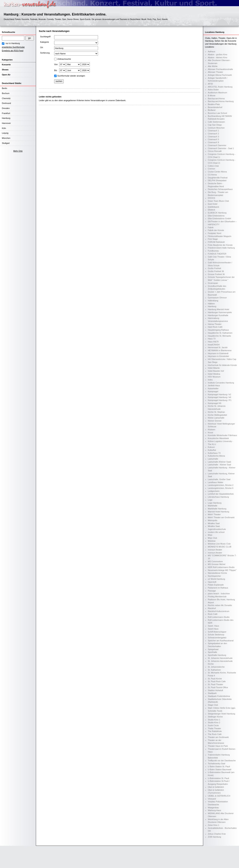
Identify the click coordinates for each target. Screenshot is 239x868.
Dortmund (6, 103)
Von (56, 64)
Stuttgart (6, 143)
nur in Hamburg (13, 43)
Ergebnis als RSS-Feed (13, 51)
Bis (56, 70)
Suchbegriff (45, 37)
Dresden (6, 108)
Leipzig (5, 133)
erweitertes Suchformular (13, 47)
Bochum (6, 93)
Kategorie (45, 42)
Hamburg (6, 118)
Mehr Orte (18, 151)
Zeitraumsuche (64, 59)
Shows (5, 70)
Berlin (4, 88)
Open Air (6, 75)
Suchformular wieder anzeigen (71, 76)
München (6, 138)
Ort (42, 47)
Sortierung (45, 53)
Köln (4, 128)
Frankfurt (6, 113)
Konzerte (6, 65)
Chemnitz (6, 98)
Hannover (6, 123)
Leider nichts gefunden (50, 97)
